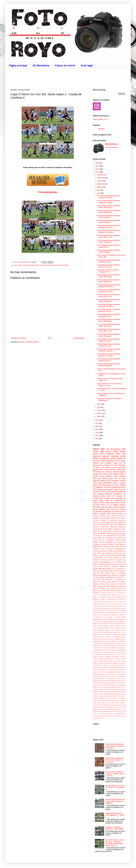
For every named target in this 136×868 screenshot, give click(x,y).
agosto (100, 187)
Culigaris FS (100, 610)
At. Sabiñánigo (118, 549)
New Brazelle (111, 683)
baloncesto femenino (108, 624)
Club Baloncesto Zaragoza (100, 608)
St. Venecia (116, 511)
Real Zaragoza (105, 465)
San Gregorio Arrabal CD (111, 463)
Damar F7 (107, 610)
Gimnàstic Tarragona (114, 670)
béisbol (124, 707)
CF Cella (117, 652)
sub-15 (121, 716)
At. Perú (101, 635)
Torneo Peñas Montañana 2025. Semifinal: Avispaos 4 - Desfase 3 (115, 746)
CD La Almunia (119, 602)
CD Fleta (96, 505)
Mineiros (101, 619)
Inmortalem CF (121, 579)
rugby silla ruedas (106, 714)
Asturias (121, 595)
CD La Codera (106, 648)
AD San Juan (106, 492)
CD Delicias (102, 485)
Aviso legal (87, 65)
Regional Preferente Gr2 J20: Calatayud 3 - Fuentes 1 (115, 815)
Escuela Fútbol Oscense (109, 518)
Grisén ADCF (97, 672)
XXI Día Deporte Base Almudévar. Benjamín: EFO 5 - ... (109, 261)
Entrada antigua (79, 338)
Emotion (95, 540)
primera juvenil (117, 514)
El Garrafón (107, 663)
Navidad (123, 619)
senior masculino (114, 716)
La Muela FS (104, 676)
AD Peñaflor (122, 555)
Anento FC (99, 632)
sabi (114, 714)
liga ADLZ (120, 711)
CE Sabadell (118, 650)
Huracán (103, 672)
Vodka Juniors (105, 703)
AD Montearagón (111, 533)
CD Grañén (113, 575)
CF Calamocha (113, 566)
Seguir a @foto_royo (100, 119)
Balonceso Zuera (98, 639)
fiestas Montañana (101, 458)
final (124, 624)
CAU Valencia (111, 641)
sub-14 (103, 549)
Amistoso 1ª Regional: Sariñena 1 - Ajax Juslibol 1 (115, 828)
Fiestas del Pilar (106, 667)
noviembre (101, 178)
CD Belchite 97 (111, 599)
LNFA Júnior (115, 674)
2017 (97, 436)
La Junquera (122, 674)
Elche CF (123, 663)
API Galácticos (113, 595)
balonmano (109, 707)
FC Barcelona (97, 665)
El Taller (108, 613)
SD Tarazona (117, 562)
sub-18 (123, 590)
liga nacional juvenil (106, 478)
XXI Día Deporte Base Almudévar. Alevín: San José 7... (109, 325)
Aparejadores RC (107, 632)
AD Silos (109, 549)
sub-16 (95, 529)
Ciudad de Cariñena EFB (31, 265)
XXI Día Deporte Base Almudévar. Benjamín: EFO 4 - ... (109, 360)
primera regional (99, 509)
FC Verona (112, 665)
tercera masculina (110, 628)
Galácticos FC (97, 670)
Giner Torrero (111, 509)
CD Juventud (121, 533)
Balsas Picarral (121, 597)
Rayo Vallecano (104, 689)
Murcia (105, 683)
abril (99, 407)
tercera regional (118, 522)
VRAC (107, 700)
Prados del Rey (98, 547)
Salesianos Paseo (118, 692)
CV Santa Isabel (101, 606)
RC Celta (119, 584)
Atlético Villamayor (105, 637)
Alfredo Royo (113, 144)
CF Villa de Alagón (99, 577)
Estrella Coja (101, 571)
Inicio (50, 338)
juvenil (96, 454)
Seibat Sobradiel (115, 694)
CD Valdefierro (98, 487)
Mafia (112, 681)
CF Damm (123, 652)
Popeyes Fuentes (111, 687)
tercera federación (111, 555)
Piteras (95, 687)
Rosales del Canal (98, 692)
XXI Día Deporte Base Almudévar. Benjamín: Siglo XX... (109, 266)
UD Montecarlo (120, 470)
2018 (97, 433)
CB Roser (111, 643)
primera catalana (114, 626)
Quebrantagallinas (105, 562)
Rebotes (114, 586)
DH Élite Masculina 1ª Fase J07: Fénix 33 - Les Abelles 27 (115, 788)
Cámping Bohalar (107, 661)
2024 (97, 169)
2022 (97, 420)
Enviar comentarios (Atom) (30, 342)
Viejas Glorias (121, 540)
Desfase (112, 525)
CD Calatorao (104, 646)
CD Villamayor (106, 511)
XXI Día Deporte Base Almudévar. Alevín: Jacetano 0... (109, 212)
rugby (101, 500)
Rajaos (101, 586)
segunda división (115, 590)
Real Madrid (107, 586)
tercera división (120, 503)
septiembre (101, 184)
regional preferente (105, 494)
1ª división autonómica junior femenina (111, 593)
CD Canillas (112, 646)
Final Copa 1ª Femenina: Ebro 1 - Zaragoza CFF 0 (108, 271)
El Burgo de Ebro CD (108, 560)
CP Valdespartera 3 (105, 654)
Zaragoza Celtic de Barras (118, 703)
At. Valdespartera (116, 635)
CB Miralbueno (97, 643)
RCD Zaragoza (121, 571)
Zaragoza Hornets (121, 705)
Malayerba (96, 619)
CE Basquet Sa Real (108, 650)
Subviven (123, 694)
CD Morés (96, 536)
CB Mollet (105, 643)
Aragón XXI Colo (118, 632)
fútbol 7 (116, 483)
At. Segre (107, 635)
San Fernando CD (102, 520)
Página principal (18, 65)
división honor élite (120, 709)
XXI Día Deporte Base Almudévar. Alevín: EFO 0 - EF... (109, 330)
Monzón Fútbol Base (110, 619)
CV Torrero (122, 654)
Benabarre (119, 639)
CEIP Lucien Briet (102, 652)
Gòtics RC (105, 615)
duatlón (95, 590)
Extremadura (114, 613)
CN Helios (107, 487)
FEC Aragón (119, 665)
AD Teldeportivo (101, 630)
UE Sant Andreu (111, 698)
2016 (97, 439)
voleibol (118, 628)
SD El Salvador (104, 498)
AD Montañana (41, 65)
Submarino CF (112, 536)
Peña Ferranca (110, 584)
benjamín (110, 454)
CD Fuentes (118, 542)
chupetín (95, 709)
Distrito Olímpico (100, 613)
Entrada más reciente (19, 338)
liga (103, 449)
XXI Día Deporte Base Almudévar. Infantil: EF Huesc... (109, 315)
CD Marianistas (98, 558)
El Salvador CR (115, 663)
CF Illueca (107, 604)
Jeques (120, 560)
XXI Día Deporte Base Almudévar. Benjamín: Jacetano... (109, 197)
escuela (95, 711)
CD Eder (99, 648)
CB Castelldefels (121, 641)
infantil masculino (108, 711)
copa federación (108, 522)
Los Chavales (108, 617)
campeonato (122, 527)
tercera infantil (116, 458)
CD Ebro (114, 465)
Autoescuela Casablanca (101, 575)
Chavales (109, 606)
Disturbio (109, 569)
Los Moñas (122, 582)
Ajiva (121, 630)
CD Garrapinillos (108, 538)
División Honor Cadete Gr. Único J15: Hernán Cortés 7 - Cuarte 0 (115, 774)
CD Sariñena (122, 648)
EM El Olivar (97, 472)
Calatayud (108, 656)
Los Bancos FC (98, 617)
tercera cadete (120, 461)
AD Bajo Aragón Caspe (106, 573)
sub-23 (95, 566)
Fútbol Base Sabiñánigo (109, 527)
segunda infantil (117, 487)
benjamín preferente (118, 492)
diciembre (101, 175)
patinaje (106, 626)
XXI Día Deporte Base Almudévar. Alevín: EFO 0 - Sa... (109, 296)
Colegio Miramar (98, 659)
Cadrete (95, 656)
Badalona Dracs (111, 597)
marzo (100, 410)
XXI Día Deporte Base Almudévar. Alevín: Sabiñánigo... (109, 320)
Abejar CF (109, 630)
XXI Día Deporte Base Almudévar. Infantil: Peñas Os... (109, 221)
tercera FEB (103, 566)
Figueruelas (114, 667)
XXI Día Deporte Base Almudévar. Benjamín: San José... (109, 291)
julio (99, 190)
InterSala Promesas (100, 582)
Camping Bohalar (118, 551)
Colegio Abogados (99, 569)
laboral (103, 555)
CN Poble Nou (115, 604)
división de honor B (119, 564)
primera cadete (99, 476)
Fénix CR (105, 505)
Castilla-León (118, 558)
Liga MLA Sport (107, 507)
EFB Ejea (101, 579)
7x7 (122, 628)
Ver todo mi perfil (111, 147)
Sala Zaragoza (108, 692)
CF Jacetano (117, 496)
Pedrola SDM (122, 685)
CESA (116, 538)
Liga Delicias (112, 582)
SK (125, 621)
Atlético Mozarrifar (114, 529)
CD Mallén (100, 604)
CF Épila (109, 551)
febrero (100, 413)
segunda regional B (100, 481)
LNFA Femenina (106, 674)
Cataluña (123, 566)
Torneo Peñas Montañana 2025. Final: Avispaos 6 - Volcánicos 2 (114, 760)
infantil (116, 451)
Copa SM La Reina (120, 659)
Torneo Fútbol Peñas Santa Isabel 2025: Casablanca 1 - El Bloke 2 (115, 801)
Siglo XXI (119, 547)
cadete (123, 451)
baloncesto (113, 520)
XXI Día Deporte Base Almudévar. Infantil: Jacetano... (109, 217)
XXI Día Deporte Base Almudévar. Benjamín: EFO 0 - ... (109, 310)
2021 (97, 423)
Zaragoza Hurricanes (99, 707)
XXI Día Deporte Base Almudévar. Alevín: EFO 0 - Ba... (109, 236)
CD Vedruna (108, 558)
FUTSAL (95, 615)
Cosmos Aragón (97, 661)
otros (94, 573)
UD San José (120, 478)
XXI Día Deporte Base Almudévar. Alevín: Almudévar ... (109, 241)
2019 (97, 429)
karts (115, 711)
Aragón (107, 500)
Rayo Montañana (107, 553)
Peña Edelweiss (120, 544)
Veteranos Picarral (114, 700)
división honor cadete (108, 516)
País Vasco (115, 685)
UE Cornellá (121, 536)
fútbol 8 (98, 467)
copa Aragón (97, 538)
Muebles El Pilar (98, 584)
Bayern (104, 599)
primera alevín (52, 265)
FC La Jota (122, 613)
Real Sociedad (121, 689)
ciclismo (109, 564)
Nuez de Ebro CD (120, 683)
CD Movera (97, 511)
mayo (99, 404)
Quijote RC (120, 687)
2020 (97, 426)
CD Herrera (110, 602)
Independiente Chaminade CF (114, 672)
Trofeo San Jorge (98, 696)
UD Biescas (102, 564)
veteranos (96, 593)
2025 (97, 166)
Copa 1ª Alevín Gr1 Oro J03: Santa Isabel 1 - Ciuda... (109, 385)
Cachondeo (117, 577)
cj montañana (109, 709)
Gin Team (123, 670)
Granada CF (110, 579)
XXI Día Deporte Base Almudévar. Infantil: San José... (109, 345)
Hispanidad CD (110, 571)
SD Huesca (101, 531)
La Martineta (96, 676)
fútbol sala (121, 454)
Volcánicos (110, 531)
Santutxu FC (121, 588)
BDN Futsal (115, 637)
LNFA (100, 674)
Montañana (118, 494)
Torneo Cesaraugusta (107, 540)
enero (99, 416)
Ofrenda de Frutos (98, 685)
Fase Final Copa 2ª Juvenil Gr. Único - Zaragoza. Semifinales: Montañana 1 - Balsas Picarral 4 (115, 843)
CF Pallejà (96, 654)
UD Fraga (121, 696)
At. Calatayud (121, 573)
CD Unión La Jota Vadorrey (110, 474)
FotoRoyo (101, 129)
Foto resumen (122, 667)
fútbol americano (98, 626)
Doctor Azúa (117, 661)
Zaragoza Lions (97, 624)
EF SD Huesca (118, 569)
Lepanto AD (119, 678)
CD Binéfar (120, 599)
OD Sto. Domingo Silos (100, 621)
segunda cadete (112, 476)
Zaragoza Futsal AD (109, 705)
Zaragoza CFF (105, 514)
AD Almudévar (109, 470)
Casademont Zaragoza (119, 656)
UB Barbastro (107, 696)
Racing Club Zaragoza (105, 489)
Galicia (100, 615)
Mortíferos (111, 544)
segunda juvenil (118, 456)
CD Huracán (121, 509)
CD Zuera (120, 516)
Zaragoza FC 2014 (98, 705)
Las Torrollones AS (110, 678)
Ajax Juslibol (116, 630)
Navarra (118, 619)
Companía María (108, 659)
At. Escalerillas (116, 500)
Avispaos (122, 485)
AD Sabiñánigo (103, 595)
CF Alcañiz (104, 544)
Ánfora (96, 718)
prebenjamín (108, 483)
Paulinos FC (110, 621)
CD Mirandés (114, 648)
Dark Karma (114, 610)
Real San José (113, 689)
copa (41, 265)
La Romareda (120, 676)
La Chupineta (112, 615)
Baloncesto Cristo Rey (109, 639)
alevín (20, 265)
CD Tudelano (121, 575)
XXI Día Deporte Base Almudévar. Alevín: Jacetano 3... (109, 281)
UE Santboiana (121, 698)
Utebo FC (117, 489)
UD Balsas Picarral (109, 467)
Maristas (116, 681)
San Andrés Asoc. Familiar (106, 588)
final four (100, 711)
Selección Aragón (109, 547)
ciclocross (101, 709)
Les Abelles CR (121, 615)
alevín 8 (123, 474)
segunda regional (101, 456)
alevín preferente (117, 498)
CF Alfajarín (114, 505)
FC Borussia (105, 665)
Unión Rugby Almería (99, 700)
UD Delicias (114, 696)
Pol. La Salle (101, 687)
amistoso (96, 463)
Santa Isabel (110, 503)
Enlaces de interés (65, 65)
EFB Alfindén (119, 525)
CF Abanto (111, 652)
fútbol (45, 265)
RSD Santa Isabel (63, 265)
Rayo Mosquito (119, 621)
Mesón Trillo (99, 683)
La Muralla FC (112, 676)
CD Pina (103, 536)
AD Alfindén (101, 533)
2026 (97, 163)
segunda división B (103, 716)
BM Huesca (122, 637)
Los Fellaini (117, 617)
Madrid (124, 617)
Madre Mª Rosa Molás (104, 681)
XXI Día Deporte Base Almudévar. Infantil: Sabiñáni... (109, 251)
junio (99, 193)
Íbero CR (101, 718)
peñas (101, 470)
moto (98, 714)
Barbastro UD (97, 599)
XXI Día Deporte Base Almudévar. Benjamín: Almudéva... (109, 231)
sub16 (102, 628)
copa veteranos (118, 624)
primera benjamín (119, 507)
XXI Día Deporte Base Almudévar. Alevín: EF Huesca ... (109, 207)
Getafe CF (104, 670)
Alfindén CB (97, 542)
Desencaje (122, 538)
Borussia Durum (102, 641)
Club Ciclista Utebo (114, 608)
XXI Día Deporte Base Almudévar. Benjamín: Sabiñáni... (109, 202)
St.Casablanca (114, 481)
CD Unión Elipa (97, 650)
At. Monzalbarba (108, 542)
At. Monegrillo (101, 597)
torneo (109, 451)
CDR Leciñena (102, 551)
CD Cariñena (120, 646)
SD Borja (120, 586)
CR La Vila (115, 654)
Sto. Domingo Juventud (111, 472)
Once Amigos (107, 685)
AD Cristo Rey (103, 529)
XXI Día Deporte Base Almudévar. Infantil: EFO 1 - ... (109, 246)
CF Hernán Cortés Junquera (109, 460)
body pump (117, 707)
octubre (100, 181)
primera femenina (104, 590)
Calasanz (101, 656)
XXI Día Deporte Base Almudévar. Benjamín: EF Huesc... (109, 226)
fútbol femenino (113, 485)
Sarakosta (106, 694)
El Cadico (101, 663)
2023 (97, 172)
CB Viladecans (119, 643)
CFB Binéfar (109, 577)
